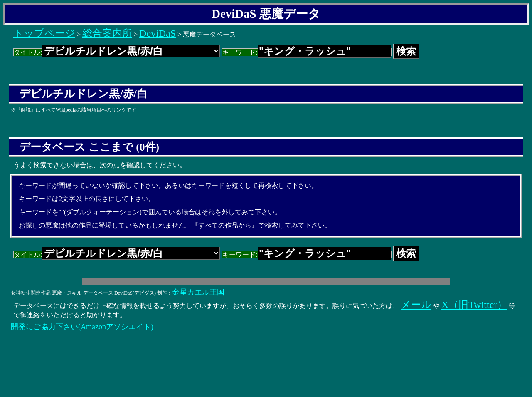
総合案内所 (107, 33)
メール (416, 305)
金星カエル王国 (198, 292)
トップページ (44, 33)
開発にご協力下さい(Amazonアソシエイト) (82, 327)
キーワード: (307, 52)
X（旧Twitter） (474, 305)
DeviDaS (158, 33)
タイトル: (117, 52)
